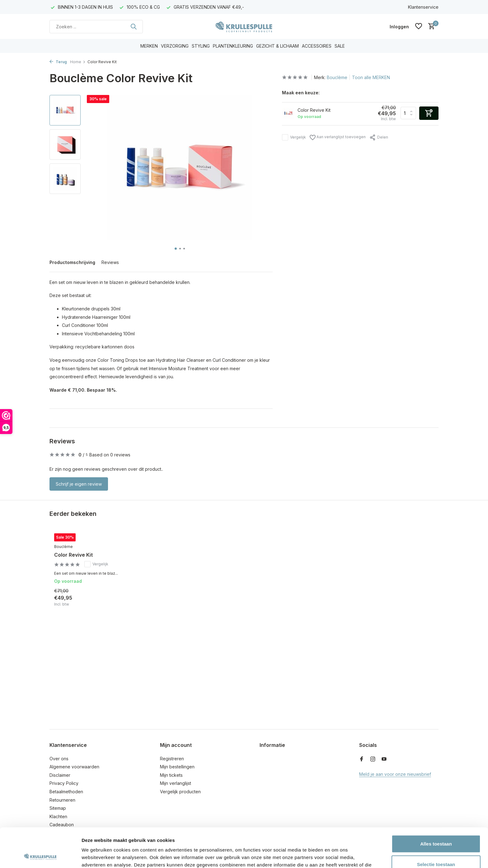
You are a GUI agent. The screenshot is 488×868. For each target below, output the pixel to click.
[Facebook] (362, 759)
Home (78, 62)
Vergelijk (294, 137)
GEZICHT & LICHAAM (277, 46)
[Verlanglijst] (419, 26)
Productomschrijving (72, 262)
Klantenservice (423, 7)
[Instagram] (373, 759)
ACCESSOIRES (317, 46)
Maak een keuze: (301, 93)
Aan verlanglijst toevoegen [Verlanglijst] (338, 137)
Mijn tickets (171, 775)
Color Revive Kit (73, 555)
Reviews (110, 262)
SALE (340, 46)
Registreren (172, 759)
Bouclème (337, 77)
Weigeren (436, 848)
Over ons (59, 759)
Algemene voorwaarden (74, 767)
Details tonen (336, 856)
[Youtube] (384, 759)
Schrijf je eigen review (79, 484)
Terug (58, 62)
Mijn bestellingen (177, 767)
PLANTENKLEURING (233, 46)
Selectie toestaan (436, 827)
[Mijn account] (399, 27)
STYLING (201, 46)
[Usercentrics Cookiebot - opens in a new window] (40, 856)
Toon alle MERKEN (371, 77)
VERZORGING (175, 46)
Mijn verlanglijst (176, 783)
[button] (176, 249)
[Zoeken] (96, 27)
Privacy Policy (64, 783)
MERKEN (149, 46)
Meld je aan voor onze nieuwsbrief (395, 774)
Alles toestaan (436, 807)
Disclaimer (60, 775)
